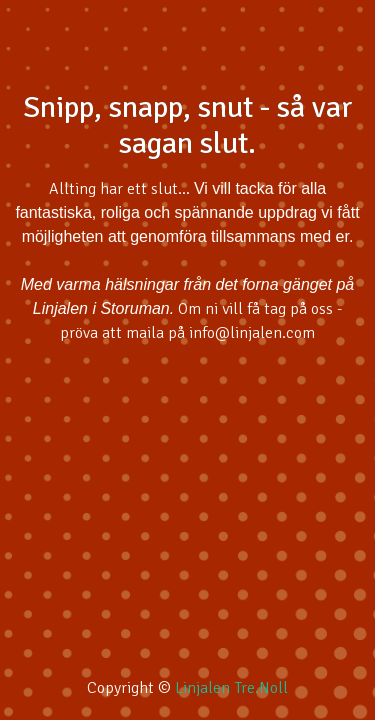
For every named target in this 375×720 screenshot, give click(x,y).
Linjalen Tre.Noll (231, 688)
